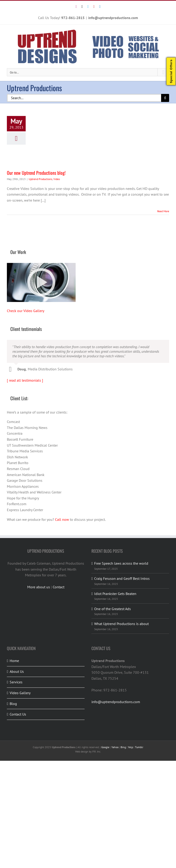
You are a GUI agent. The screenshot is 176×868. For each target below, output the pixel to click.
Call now (62, 519)
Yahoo (115, 747)
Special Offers (171, 71)
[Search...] (84, 98)
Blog (13, 704)
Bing (123, 747)
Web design (82, 751)
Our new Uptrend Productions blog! (36, 173)
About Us (17, 671)
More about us (39, 587)
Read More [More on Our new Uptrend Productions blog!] (163, 211)
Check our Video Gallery (26, 311)
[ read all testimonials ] (25, 380)
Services (16, 682)
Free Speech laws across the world (121, 563)
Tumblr (139, 747)
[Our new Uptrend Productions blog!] (66, 140)
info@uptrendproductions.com (113, 18)
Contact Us (18, 714)
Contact (59, 587)
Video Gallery (20, 693)
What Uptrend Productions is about (121, 624)
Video (57, 179)
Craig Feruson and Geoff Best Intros (122, 578)
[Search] (165, 98)
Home (14, 661)
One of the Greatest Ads (113, 609)
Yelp (130, 747)
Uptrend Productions (40, 179)
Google (105, 747)
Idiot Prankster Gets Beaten (115, 594)
